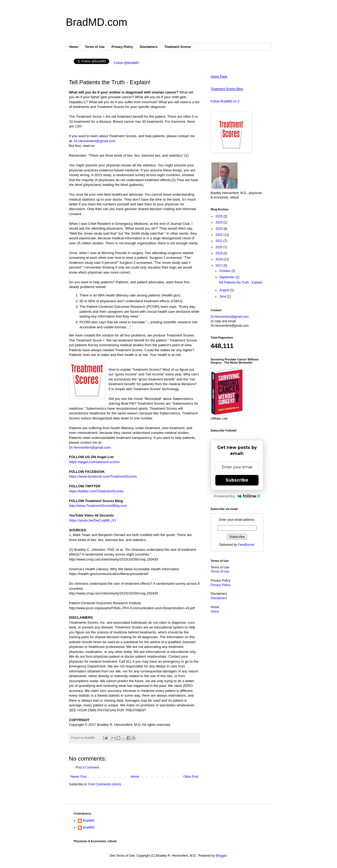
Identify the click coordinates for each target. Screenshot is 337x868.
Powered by (237, 496)
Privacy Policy (122, 47)
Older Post (191, 777)
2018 (220, 259)
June (223, 296)
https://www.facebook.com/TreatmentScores (103, 476)
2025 (220, 216)
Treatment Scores (178, 47)
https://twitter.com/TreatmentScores (96, 491)
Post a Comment (87, 767)
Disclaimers (149, 47)
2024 (220, 222)
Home (74, 47)
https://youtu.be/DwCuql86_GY (93, 520)
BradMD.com (96, 22)
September (227, 277)
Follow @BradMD (126, 63)
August (225, 290)
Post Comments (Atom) (105, 784)
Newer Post (78, 777)
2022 (220, 235)
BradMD (89, 821)
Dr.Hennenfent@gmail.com (95, 141)
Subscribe (237, 480)
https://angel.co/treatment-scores (94, 462)
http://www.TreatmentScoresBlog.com (98, 506)
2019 (220, 253)
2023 (220, 229)
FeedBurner (246, 545)
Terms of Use (95, 47)
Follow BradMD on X (225, 101)
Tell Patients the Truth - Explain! (241, 282)
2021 (220, 241)
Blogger (221, 856)
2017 (220, 266)
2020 (220, 247)
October (225, 271)
